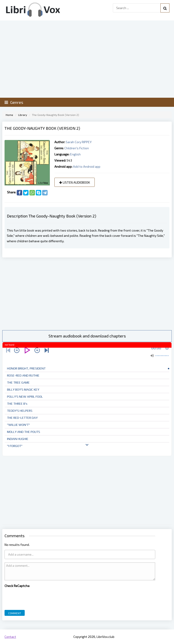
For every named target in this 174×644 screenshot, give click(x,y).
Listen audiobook (75, 182)
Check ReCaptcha (17, 586)
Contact (10, 637)
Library (23, 115)
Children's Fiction (77, 148)
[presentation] (39, 598)
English (75, 154)
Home (9, 115)
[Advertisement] (87, 294)
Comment (15, 613)
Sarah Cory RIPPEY (79, 142)
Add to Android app (87, 166)
